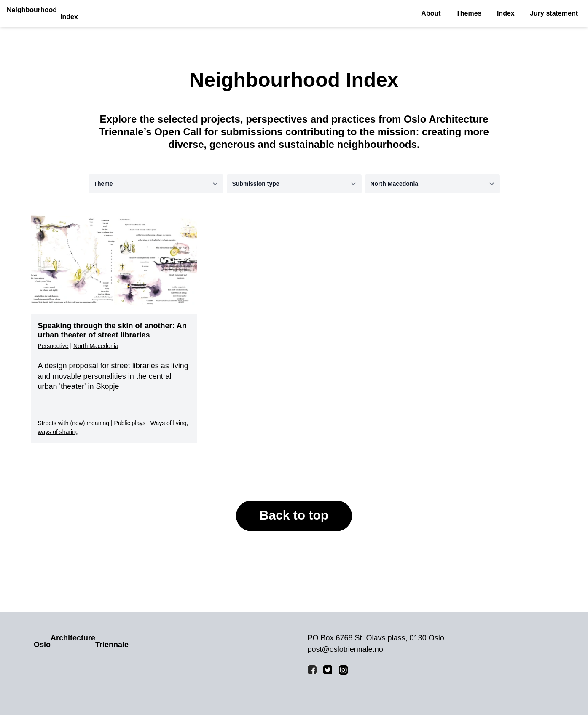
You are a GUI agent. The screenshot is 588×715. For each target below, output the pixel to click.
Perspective (53, 346)
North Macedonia (96, 346)
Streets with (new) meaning (74, 423)
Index (506, 13)
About (431, 13)
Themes (469, 13)
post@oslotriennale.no (345, 649)
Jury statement (554, 13)
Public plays (130, 423)
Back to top (294, 515)
